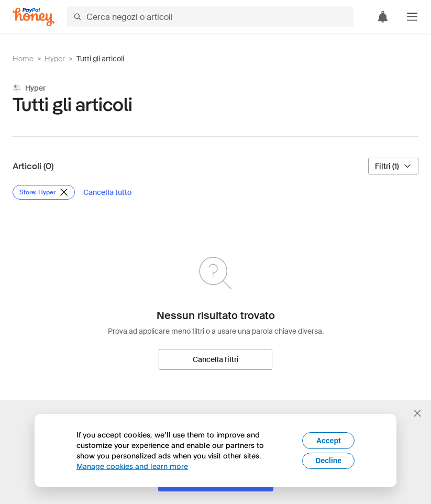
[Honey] (34, 17)
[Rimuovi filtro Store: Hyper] (44, 192)
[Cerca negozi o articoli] (210, 17)
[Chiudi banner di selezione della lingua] (417, 413)
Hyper (55, 59)
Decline (328, 461)
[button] (412, 17)
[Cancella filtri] (216, 359)
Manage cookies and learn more (132, 466)
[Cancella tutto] (107, 192)
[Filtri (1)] (393, 166)
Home (23, 59)
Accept (329, 441)
